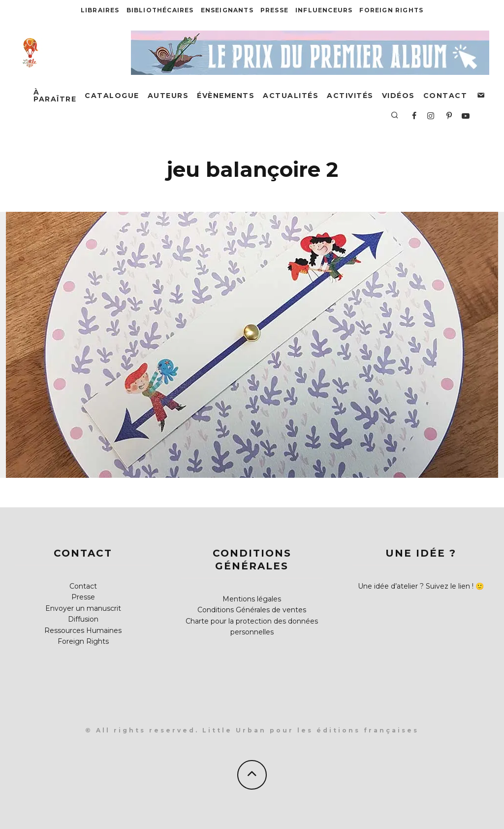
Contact (445, 96)
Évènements (226, 96)
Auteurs (168, 96)
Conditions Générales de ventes (252, 610)
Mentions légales (252, 599)
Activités (350, 96)
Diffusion (83, 619)
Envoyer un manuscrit (83, 608)
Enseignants (227, 10)
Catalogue (112, 96)
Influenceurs (324, 10)
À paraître (55, 96)
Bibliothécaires (160, 10)
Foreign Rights (391, 10)
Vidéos (398, 96)
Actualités (291, 96)
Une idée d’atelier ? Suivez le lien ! (416, 586)
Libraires (100, 10)
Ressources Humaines (83, 630)
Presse (274, 10)
